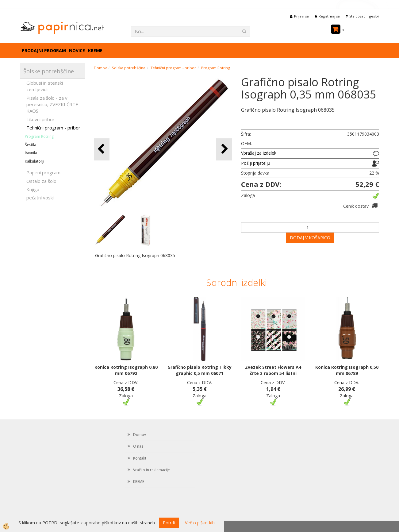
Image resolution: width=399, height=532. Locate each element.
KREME (95, 50)
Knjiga (33, 189)
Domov (100, 68)
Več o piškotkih (200, 523)
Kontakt (140, 458)
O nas (138, 446)
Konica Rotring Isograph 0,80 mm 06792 (126, 370)
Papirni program (43, 172)
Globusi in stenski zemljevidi (45, 86)
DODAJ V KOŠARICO (310, 238)
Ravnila (31, 153)
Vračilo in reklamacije (152, 470)
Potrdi (169, 523)
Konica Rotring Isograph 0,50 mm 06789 (347, 370)
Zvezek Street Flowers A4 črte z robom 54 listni (273, 370)
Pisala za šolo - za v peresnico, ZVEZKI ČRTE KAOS (52, 104)
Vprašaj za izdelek (259, 153)
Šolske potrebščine (129, 68)
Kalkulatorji (35, 161)
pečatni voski (40, 198)
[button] (224, 149)
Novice (77, 50)
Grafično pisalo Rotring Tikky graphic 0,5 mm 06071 (199, 370)
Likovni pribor (40, 119)
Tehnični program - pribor (53, 128)
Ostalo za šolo (41, 181)
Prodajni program (44, 50)
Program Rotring (39, 136)
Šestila (31, 145)
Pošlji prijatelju (256, 163)
